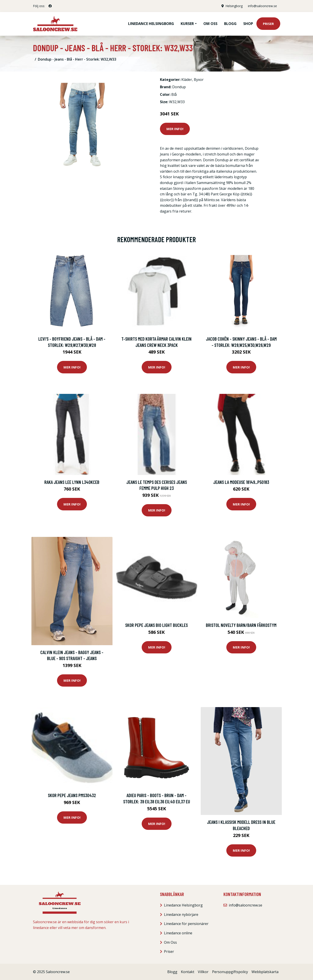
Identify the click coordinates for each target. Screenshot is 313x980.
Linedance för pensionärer (186, 924)
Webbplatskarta (265, 972)
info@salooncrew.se (262, 6)
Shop (248, 24)
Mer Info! (175, 129)
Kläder (187, 80)
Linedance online (178, 933)
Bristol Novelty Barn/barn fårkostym (241, 625)
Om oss (210, 24)
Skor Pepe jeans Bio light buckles (156, 625)
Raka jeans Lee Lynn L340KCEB (72, 482)
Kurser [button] (187, 24)
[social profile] (50, 6)
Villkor (203, 972)
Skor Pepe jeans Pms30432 (72, 795)
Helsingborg (234, 6)
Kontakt (188, 972)
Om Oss (170, 942)
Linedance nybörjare (181, 915)
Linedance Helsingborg (151, 24)
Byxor (199, 80)
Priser (268, 24)
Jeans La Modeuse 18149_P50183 (241, 482)
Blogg (230, 24)
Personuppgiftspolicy (230, 972)
